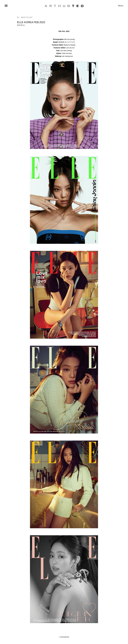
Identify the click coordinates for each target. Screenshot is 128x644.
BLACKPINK (70, 42)
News (121, 6)
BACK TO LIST (25, 17)
